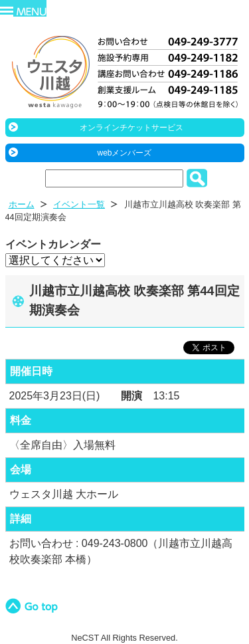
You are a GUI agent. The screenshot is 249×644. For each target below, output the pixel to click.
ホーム (22, 204)
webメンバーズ (124, 153)
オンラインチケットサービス (131, 128)
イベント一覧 (79, 204)
